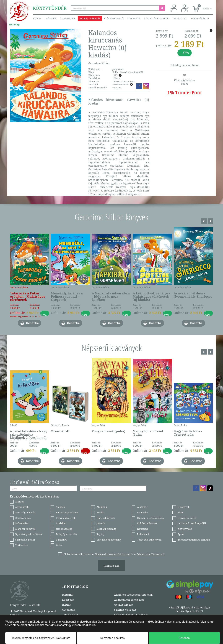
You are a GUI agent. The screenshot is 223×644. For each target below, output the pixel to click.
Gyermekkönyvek (66, 518)
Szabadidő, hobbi (25, 540)
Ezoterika (142, 512)
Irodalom (61, 523)
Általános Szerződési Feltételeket (112, 554)
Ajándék (51, 18)
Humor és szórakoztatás (150, 518)
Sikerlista (134, 18)
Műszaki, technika (106, 529)
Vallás (59, 545)
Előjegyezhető (114, 18)
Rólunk (67, 605)
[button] (203, 7)
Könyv (37, 18)
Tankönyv (62, 540)
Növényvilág (185, 529)
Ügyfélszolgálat (124, 605)
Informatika (22, 523)
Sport (181, 534)
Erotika (101, 512)
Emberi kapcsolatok (67, 512)
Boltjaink (68, 595)
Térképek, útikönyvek (149, 540)
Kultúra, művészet (147, 523)
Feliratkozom (112, 566)
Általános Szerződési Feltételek (133, 595)
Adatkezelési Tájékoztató (129, 600)
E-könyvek (184, 507)
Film (180, 512)
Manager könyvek (25, 529)
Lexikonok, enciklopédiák (192, 523)
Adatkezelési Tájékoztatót (151, 554)
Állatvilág (142, 507)
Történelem (22, 545)
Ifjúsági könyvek (187, 518)
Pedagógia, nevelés (66, 534)
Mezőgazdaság (64, 529)
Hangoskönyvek (106, 518)
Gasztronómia (23, 518)
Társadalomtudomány (109, 540)
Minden (20, 502)
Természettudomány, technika (194, 540)
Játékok (101, 523)
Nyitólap (14, 24)
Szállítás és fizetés (157, 18)
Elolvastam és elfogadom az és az (114, 554)
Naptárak (142, 529)
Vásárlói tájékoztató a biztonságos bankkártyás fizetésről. (190, 609)
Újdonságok (68, 18)
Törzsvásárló (200, 18)
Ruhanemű (143, 534)
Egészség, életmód (25, 512)
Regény (101, 534)
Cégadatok (68, 610)
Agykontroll (22, 507)
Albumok (102, 507)
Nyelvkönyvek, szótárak (29, 534)
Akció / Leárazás (90, 18)
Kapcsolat (180, 18)
